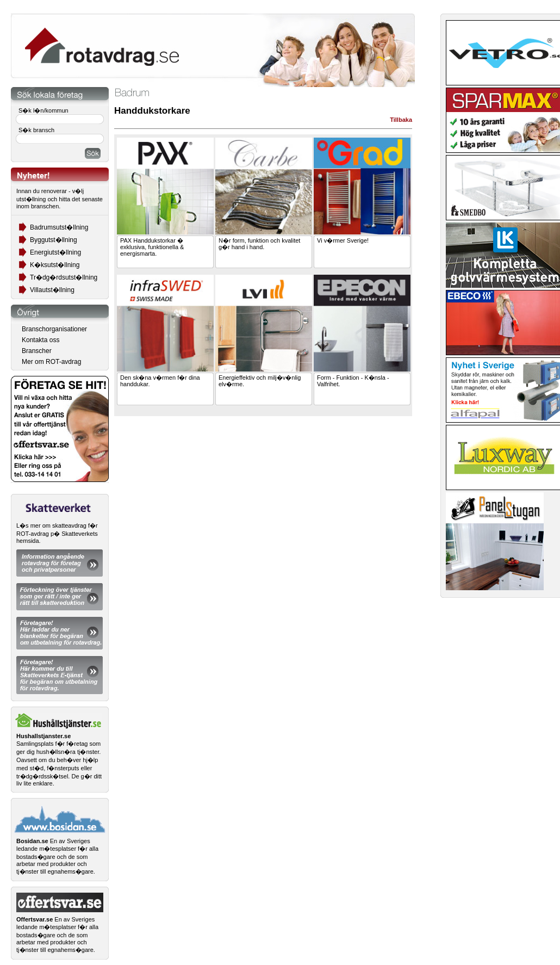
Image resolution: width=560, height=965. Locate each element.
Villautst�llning (52, 290)
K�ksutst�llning (55, 265)
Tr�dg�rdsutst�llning (64, 277)
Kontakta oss (41, 340)
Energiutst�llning (55, 252)
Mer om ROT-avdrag (51, 362)
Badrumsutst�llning (59, 227)
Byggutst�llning (54, 240)
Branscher (37, 351)
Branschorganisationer (54, 329)
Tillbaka (401, 120)
